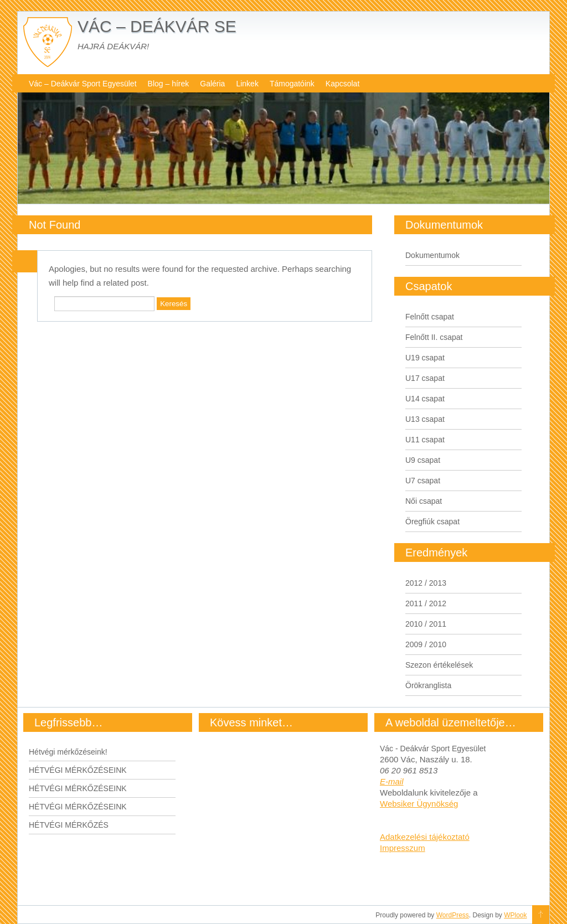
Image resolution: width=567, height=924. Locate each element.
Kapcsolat (342, 84)
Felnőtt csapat (430, 317)
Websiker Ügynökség (419, 804)
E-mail (392, 781)
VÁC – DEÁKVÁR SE (157, 26)
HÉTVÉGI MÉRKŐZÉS (69, 825)
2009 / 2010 (426, 644)
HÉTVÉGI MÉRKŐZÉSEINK (78, 770)
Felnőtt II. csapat (434, 337)
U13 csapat (425, 419)
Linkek (247, 84)
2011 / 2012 (426, 603)
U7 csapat (423, 481)
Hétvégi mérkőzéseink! (68, 752)
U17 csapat (425, 378)
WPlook (515, 915)
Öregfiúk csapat (432, 522)
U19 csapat (425, 358)
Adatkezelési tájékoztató (425, 837)
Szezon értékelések (439, 665)
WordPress (453, 915)
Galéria (212, 84)
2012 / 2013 (426, 583)
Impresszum (403, 848)
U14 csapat (425, 399)
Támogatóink (292, 84)
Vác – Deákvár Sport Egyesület (83, 84)
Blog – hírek (169, 84)
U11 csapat (425, 440)
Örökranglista (428, 685)
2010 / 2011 (426, 624)
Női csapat (424, 501)
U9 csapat (423, 460)
